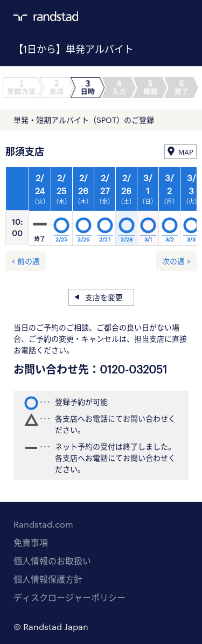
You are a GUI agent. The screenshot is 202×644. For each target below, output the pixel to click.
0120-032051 (133, 369)
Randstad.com (43, 524)
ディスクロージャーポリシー (69, 597)
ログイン (162, 17)
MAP (186, 152)
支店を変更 (104, 297)
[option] (105, 209)
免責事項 (31, 542)
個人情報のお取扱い (52, 561)
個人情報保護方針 (48, 579)
